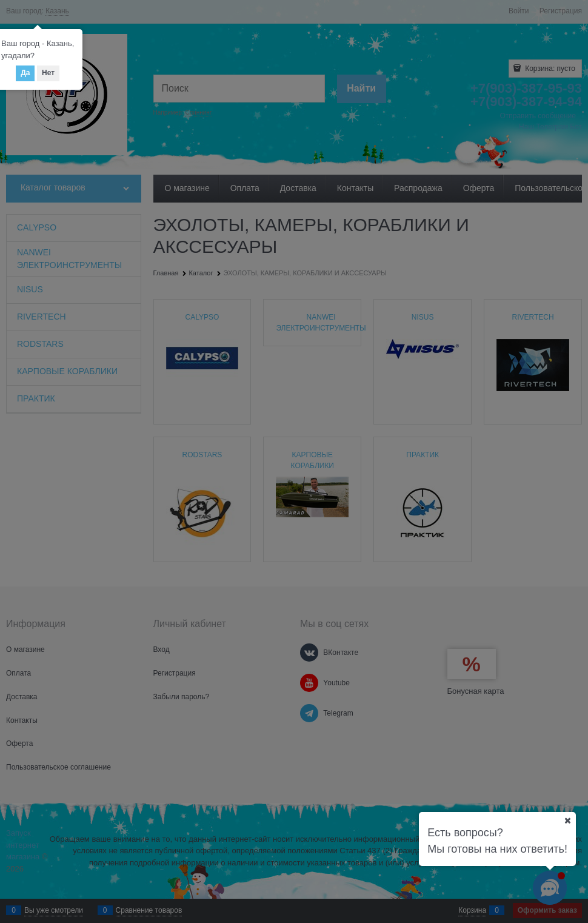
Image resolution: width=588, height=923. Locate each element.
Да (25, 73)
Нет (48, 73)
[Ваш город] (567, 821)
